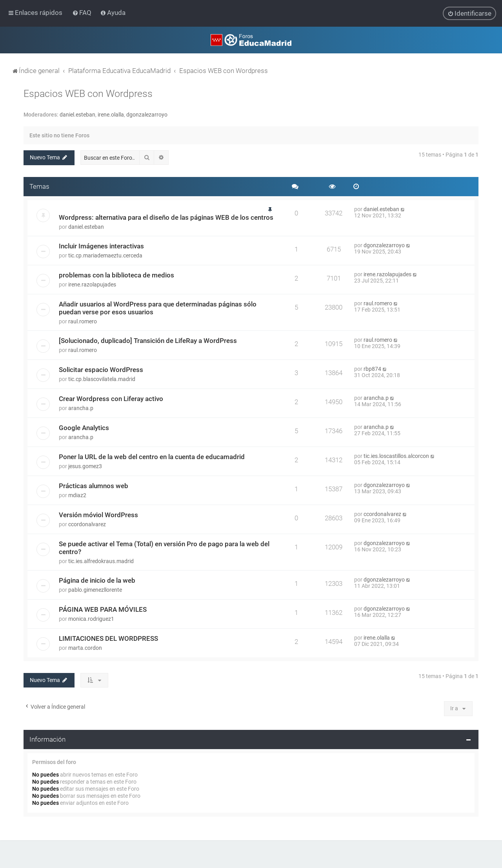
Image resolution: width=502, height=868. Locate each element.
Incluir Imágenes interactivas (101, 246)
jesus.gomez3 (85, 466)
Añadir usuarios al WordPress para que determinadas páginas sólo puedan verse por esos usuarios (158, 308)
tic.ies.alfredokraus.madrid (101, 561)
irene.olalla (111, 115)
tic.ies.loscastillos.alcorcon (396, 456)
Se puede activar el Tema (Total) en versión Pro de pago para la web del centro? (164, 547)
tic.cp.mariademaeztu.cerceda (105, 255)
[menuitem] (83, 13)
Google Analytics (84, 427)
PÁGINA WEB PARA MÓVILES (103, 609)
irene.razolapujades (92, 284)
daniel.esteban (77, 115)
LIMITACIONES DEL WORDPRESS (108, 638)
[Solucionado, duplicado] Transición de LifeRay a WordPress (148, 340)
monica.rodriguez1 (91, 618)
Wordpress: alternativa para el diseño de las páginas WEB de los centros (166, 217)
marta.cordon (85, 647)
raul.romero (83, 321)
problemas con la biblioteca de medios (116, 275)
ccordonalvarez (87, 524)
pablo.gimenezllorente (95, 589)
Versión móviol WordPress (98, 514)
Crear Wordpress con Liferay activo (111, 398)
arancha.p (81, 408)
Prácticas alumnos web (94, 485)
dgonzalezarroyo (147, 115)
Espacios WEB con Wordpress (88, 94)
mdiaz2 (77, 495)
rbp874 (372, 368)
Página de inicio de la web (97, 580)
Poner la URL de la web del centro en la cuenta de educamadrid (152, 456)
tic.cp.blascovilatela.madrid (102, 379)
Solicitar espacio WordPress (101, 369)
